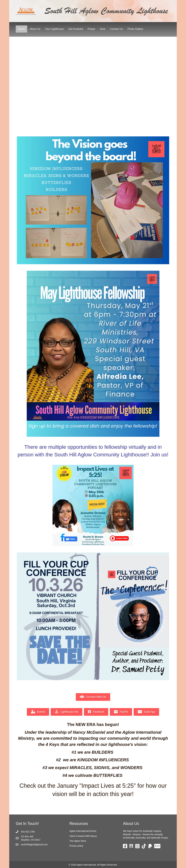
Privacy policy (76, 846)
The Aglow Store (78, 841)
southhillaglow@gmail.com (34, 844)
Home (21, 29)
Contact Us (116, 29)
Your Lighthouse (54, 29)
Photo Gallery (135, 29)
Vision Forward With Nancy (83, 836)
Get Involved (76, 29)
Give (103, 29)
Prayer (91, 29)
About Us (35, 29)
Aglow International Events (83, 831)
